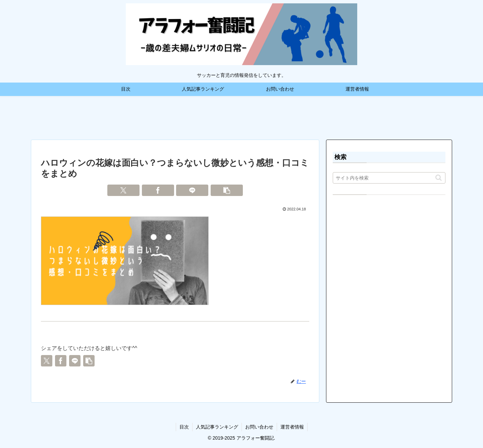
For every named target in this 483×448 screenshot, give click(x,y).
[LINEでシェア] (192, 190)
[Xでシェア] (123, 190)
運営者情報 (292, 427)
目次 (184, 427)
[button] (227, 190)
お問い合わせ (259, 427)
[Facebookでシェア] (158, 190)
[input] (389, 178)
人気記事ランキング (217, 427)
